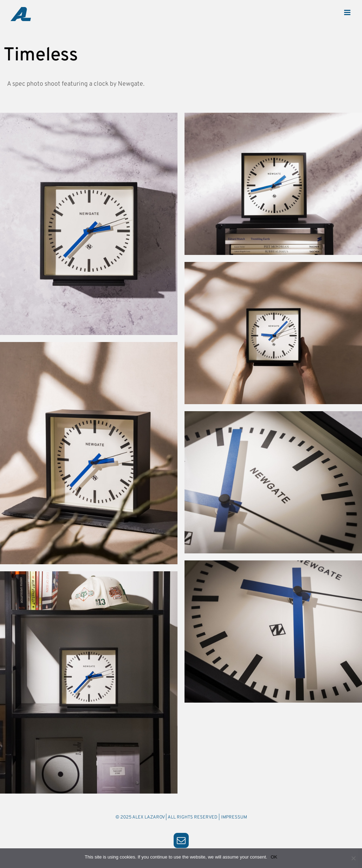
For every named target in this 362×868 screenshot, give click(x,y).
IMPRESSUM (234, 817)
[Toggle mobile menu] (348, 12)
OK (274, 857)
